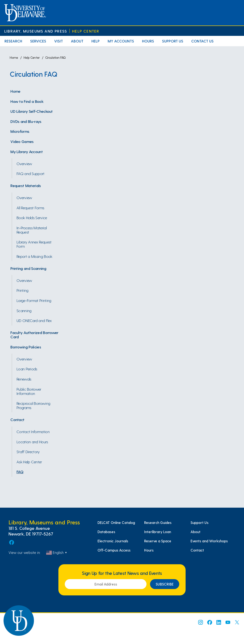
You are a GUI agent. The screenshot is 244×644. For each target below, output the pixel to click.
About (77, 41)
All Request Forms (30, 208)
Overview (24, 163)
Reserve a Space (158, 541)
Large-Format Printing (34, 300)
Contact (17, 419)
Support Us (173, 41)
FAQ (20, 472)
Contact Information (33, 431)
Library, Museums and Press (36, 31)
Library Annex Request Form (34, 244)
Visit (59, 41)
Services (38, 41)
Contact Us (202, 41)
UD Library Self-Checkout (32, 111)
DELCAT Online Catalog (116, 523)
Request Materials (26, 185)
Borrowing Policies (26, 347)
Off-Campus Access (114, 550)
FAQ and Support (30, 173)
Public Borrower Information (29, 391)
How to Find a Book (27, 101)
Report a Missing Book (34, 256)
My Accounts (121, 41)
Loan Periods (27, 369)
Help (96, 41)
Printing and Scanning (28, 268)
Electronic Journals (113, 541)
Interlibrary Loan (158, 532)
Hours (148, 41)
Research (13, 41)
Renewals (24, 379)
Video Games (22, 141)
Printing (22, 290)
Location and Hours (32, 442)
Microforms (20, 131)
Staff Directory (28, 452)
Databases (106, 532)
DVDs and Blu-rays (26, 121)
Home (15, 91)
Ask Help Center (29, 462)
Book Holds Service (32, 217)
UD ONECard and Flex (34, 320)
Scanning (24, 310)
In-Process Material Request (32, 230)
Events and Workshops (209, 541)
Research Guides (158, 523)
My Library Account (26, 151)
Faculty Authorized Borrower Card (34, 335)
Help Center (86, 31)
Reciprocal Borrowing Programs (33, 405)
